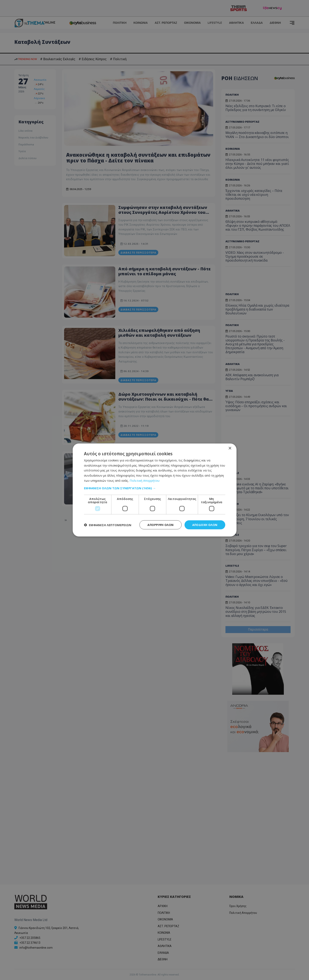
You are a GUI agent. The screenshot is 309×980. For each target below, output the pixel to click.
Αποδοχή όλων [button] (205, 525)
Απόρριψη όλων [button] (160, 525)
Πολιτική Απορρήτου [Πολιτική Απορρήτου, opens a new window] (145, 480)
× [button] (230, 448)
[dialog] (155, 490)
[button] (155, 488)
